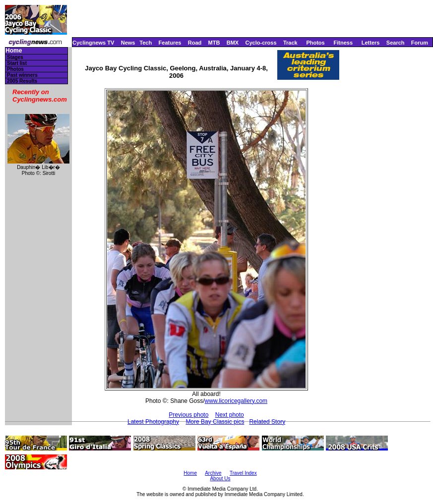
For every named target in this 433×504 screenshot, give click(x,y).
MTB (214, 43)
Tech (146, 43)
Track (290, 43)
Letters (371, 43)
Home (14, 51)
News (128, 43)
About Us (220, 478)
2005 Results (22, 81)
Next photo (230, 415)
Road (195, 43)
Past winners (22, 75)
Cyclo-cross (261, 43)
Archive (213, 473)
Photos (315, 43)
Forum (420, 43)
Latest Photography (153, 422)
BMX (233, 43)
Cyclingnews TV (93, 43)
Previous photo (188, 415)
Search (396, 43)
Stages (15, 57)
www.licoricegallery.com (236, 401)
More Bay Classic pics (215, 422)
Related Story (267, 422)
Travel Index (243, 473)
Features (170, 43)
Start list (17, 63)
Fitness (343, 43)
